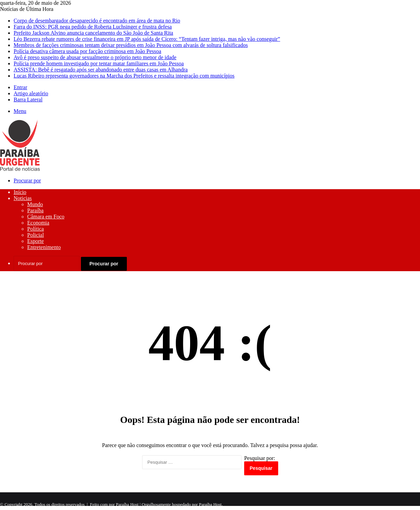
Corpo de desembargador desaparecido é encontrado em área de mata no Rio (97, 21)
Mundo (35, 204)
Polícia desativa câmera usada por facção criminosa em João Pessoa (87, 51)
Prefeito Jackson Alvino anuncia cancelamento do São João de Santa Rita (93, 33)
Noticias (23, 198)
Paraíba (35, 210)
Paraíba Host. (211, 504)
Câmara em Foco (46, 217)
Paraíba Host (127, 504)
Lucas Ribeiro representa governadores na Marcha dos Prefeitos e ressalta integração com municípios (124, 76)
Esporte (36, 241)
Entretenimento (44, 247)
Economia (38, 223)
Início (20, 192)
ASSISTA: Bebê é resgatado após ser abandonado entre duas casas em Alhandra (101, 70)
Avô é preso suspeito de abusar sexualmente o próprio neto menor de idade (95, 57)
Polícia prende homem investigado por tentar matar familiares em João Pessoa (99, 63)
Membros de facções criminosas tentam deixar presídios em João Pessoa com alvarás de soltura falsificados (131, 45)
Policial (36, 235)
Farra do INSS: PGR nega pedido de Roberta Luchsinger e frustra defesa (93, 27)
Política (36, 229)
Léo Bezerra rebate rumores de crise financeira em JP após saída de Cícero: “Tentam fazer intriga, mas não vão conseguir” (147, 39)
